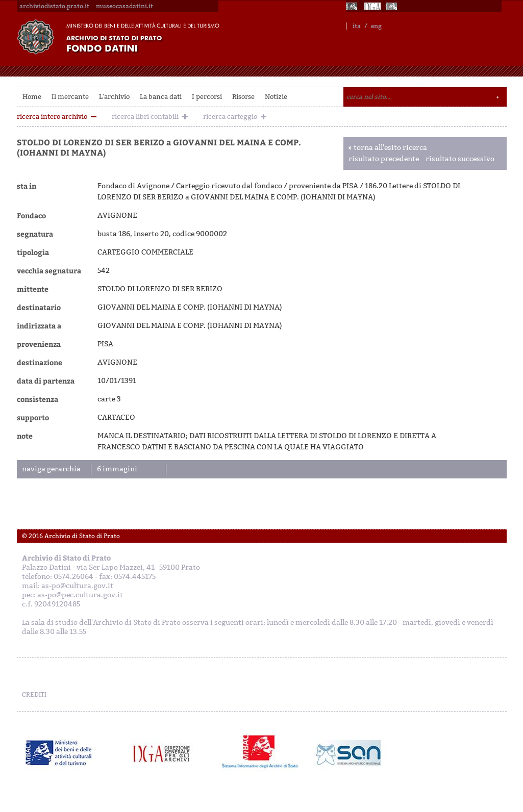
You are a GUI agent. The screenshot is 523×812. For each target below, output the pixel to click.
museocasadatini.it (124, 6)
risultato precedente (384, 159)
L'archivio (114, 97)
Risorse (243, 97)
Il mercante (70, 97)
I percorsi (207, 97)
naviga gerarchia (51, 469)
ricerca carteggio (230, 117)
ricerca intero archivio (52, 117)
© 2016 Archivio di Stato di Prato (71, 536)
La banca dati (161, 97)
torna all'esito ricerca (390, 148)
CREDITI (34, 695)
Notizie (276, 97)
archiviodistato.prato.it (54, 6)
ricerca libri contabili (145, 117)
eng (376, 26)
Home (32, 97)
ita (357, 26)
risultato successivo (460, 159)
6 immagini (117, 469)
